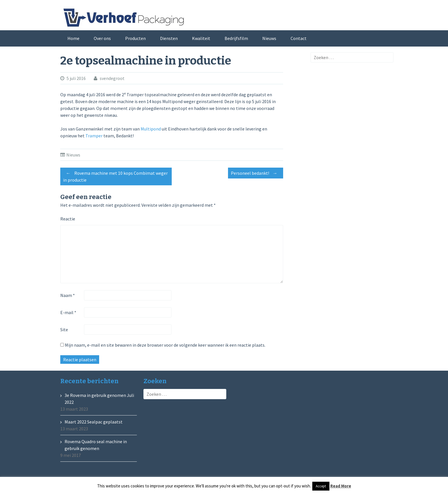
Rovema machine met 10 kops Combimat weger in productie (115, 176)
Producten (135, 38)
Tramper (94, 136)
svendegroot (112, 78)
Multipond (151, 129)
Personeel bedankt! (256, 173)
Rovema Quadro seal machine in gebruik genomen (96, 445)
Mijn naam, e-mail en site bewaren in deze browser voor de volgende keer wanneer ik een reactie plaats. (165, 345)
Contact (299, 38)
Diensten (169, 38)
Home (73, 38)
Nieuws (269, 38)
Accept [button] (321, 486)
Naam (68, 295)
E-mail (68, 312)
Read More (341, 486)
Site (64, 330)
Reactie (68, 219)
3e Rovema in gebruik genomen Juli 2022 (99, 399)
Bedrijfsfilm (236, 38)
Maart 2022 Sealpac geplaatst (94, 422)
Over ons (102, 38)
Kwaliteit (201, 38)
